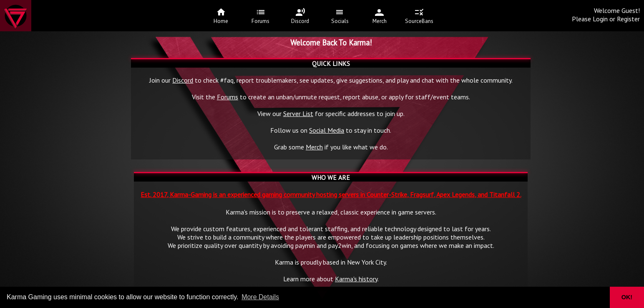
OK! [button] (627, 297)
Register (628, 19)
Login (600, 19)
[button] (598, 297)
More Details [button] (260, 297)
